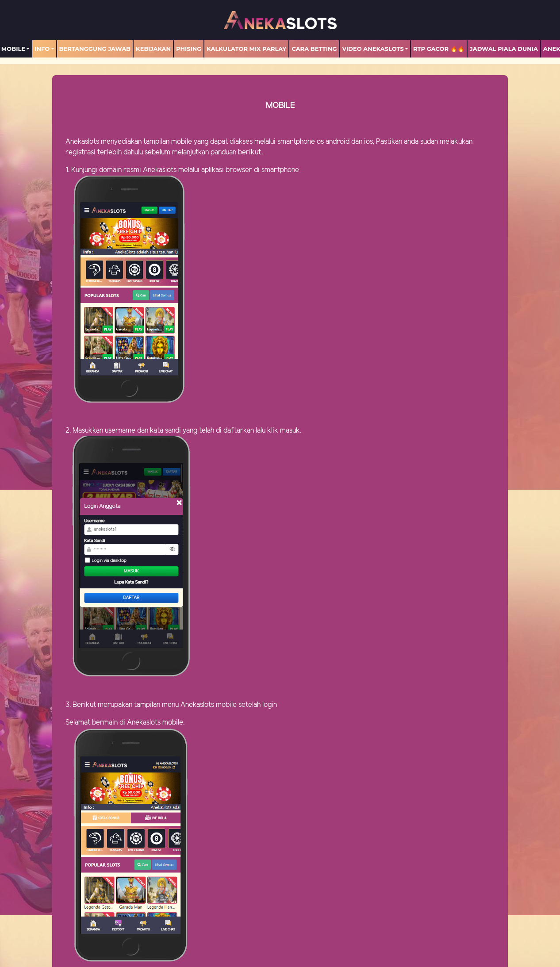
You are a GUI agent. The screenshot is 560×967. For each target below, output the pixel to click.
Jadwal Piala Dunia (504, 49)
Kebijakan (153, 49)
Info (42, 49)
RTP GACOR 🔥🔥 (439, 49)
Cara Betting (314, 49)
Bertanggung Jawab (95, 49)
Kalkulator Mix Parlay (246, 49)
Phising (189, 49)
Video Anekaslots (373, 49)
